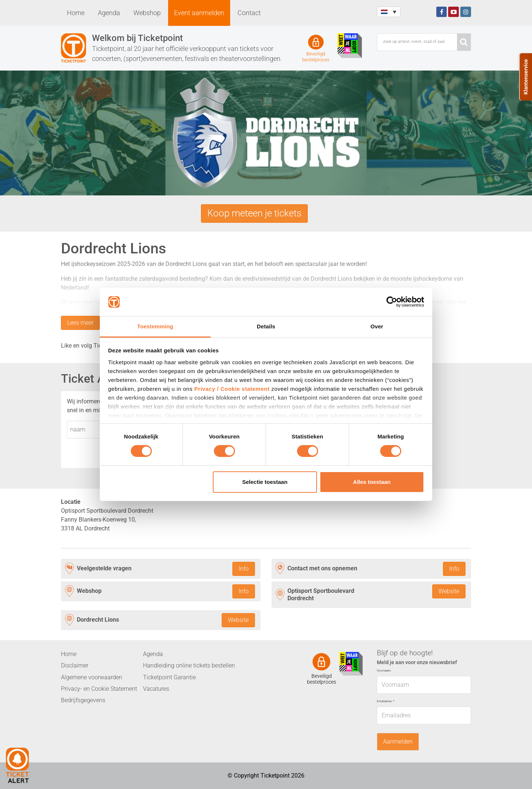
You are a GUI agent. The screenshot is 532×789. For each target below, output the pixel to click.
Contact (249, 13)
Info (244, 569)
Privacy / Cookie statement (232, 389)
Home (76, 13)
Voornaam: (384, 671)
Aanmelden (398, 742)
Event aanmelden (199, 13)
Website (449, 591)
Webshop (147, 13)
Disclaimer (75, 665)
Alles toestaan (372, 482)
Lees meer (80, 323)
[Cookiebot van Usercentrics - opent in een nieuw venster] (392, 302)
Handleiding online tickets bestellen (189, 665)
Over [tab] (377, 326)
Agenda (109, 13)
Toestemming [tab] (155, 326)
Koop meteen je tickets (254, 213)
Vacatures (156, 689)
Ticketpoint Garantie (169, 677)
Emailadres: (386, 701)
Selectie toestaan (265, 482)
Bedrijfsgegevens (83, 700)
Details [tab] (266, 326)
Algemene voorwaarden (92, 677)
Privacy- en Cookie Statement (99, 689)
